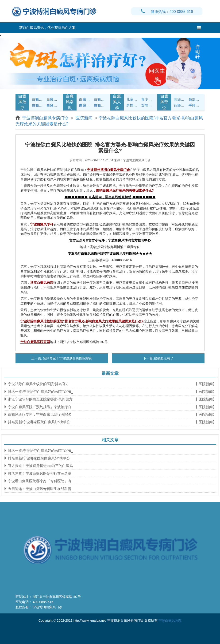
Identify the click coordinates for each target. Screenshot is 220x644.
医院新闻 (84, 118)
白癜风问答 (86, 105)
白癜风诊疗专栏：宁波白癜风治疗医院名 (39, 414)
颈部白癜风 (195, 99)
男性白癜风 (133, 105)
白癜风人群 (117, 102)
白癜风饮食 (101, 99)
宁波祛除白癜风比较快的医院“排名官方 (38, 384)
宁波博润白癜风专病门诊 (46, 118)
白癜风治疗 (22, 102)
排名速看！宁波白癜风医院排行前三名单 (39, 473)
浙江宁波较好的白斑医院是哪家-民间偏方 (40, 399)
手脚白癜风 (195, 105)
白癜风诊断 (53, 99)
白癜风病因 (39, 105)
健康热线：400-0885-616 (167, 12)
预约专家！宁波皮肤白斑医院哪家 (67, 358)
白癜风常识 (70, 102)
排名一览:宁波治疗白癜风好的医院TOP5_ (40, 392)
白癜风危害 (53, 105)
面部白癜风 (181, 99)
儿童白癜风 (133, 99)
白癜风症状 (39, 99)
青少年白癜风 (148, 99)
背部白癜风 (181, 105)
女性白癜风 (148, 105)
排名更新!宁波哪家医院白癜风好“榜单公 (39, 422)
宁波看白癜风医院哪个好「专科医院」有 (39, 481)
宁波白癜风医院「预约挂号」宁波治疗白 (39, 407)
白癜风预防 (101, 105)
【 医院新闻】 (205, 384)
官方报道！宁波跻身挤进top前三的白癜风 (40, 466)
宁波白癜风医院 (170, 620)
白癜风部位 (164, 102)
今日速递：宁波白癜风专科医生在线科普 (39, 489)
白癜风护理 (86, 99)
